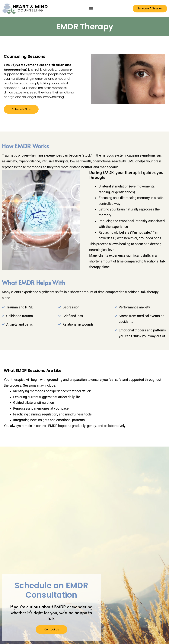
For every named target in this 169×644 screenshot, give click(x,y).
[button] (91, 9)
